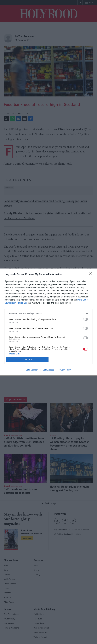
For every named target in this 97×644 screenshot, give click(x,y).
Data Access (48, 370)
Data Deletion (32, 370)
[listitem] (48, 313)
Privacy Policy (65, 370)
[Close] (91, 274)
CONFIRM (27, 359)
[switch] (86, 319)
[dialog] (48, 322)
